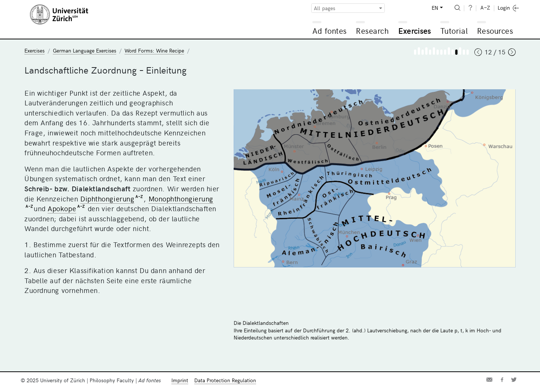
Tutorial (454, 31)
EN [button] (435, 8)
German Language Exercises (85, 50)
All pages (325, 8)
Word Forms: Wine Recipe (154, 50)
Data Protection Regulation (225, 380)
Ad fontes (330, 31)
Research (372, 31)
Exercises (415, 31)
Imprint (180, 380)
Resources (495, 31)
